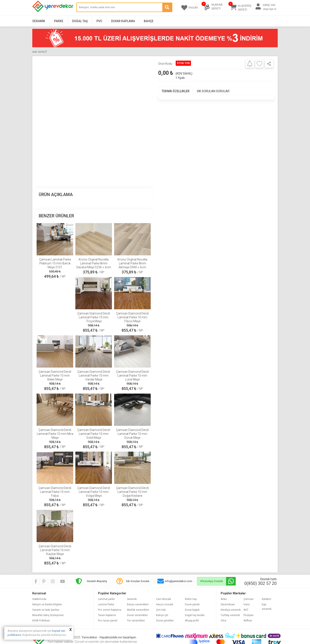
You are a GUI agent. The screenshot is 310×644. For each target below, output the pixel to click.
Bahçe (149, 21)
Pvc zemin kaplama (110, 610)
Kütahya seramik (231, 610)
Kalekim (267, 599)
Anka (224, 599)
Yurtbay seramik (230, 615)
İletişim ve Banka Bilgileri (47, 604)
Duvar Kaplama (123, 21)
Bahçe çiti (162, 615)
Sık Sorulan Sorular (138, 581)
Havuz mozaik (165, 604)
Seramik (39, 21)
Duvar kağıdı (192, 610)
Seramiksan (228, 604)
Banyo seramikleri (138, 604)
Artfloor (248, 621)
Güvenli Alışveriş (97, 581)
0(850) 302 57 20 (260, 583)
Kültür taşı (191, 599)
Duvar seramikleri (137, 615)
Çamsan (249, 599)
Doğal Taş (80, 21)
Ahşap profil (192, 621)
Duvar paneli (192, 604)
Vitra (223, 621)
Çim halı (161, 610)
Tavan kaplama (107, 615)
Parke (59, 21)
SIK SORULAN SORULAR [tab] (213, 91)
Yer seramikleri (136, 621)
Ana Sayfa (39, 52)
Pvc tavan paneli (108, 621)
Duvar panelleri (165, 621)
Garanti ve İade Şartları (46, 610)
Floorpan (249, 615)
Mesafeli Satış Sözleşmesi (48, 615)
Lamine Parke (106, 604)
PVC (99, 21)
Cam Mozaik (164, 599)
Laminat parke (106, 599)
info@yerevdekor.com (179, 581)
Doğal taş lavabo (195, 615)
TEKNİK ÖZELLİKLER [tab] (176, 91)
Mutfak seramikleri (138, 610)
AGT (246, 610)
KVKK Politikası (41, 621)
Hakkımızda (39, 599)
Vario (247, 604)
